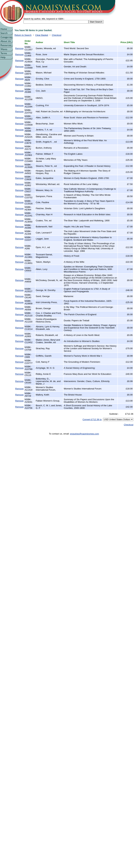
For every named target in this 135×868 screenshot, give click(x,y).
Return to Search (23, 35)
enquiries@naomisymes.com (84, 434)
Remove (19, 48)
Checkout (57, 35)
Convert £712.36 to (92, 419)
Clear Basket (42, 35)
